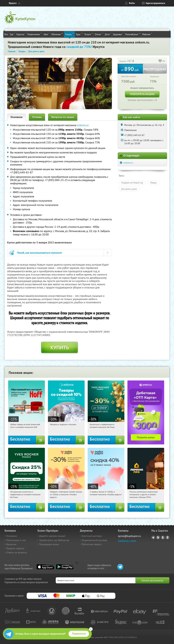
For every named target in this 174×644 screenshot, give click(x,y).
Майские (147, 34)
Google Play (65, 567)
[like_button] (160, 61)
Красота (21, 34)
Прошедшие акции (49, 544)
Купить (60, 347)
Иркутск (13, 3)
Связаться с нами (127, 541)
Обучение (57, 34)
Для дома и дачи (129, 189)
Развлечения (35, 34)
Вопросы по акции (63, 117)
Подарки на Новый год (132, 183)
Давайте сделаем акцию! (52, 536)
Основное (16, 117)
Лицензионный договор (94, 540)
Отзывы (37, 117)
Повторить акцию (142, 94)
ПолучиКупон (133, 34)
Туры (79, 34)
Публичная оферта (92, 544)
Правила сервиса (15, 548)
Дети (108, 34)
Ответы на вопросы (17, 552)
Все (6, 34)
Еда (12, 34)
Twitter (163, 537)
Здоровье (118, 34)
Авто (47, 34)
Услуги (89, 34)
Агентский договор (92, 536)
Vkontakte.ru (158, 537)
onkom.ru (82, 125)
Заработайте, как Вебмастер (54, 540)
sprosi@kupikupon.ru (129, 536)
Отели (99, 34)
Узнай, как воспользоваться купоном (40, 253)
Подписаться (79, 634)
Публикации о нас (16, 540)
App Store (45, 567)
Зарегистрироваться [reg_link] (155, 3)
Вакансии (11, 544)
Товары (69, 34)
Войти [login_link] (132, 3)
